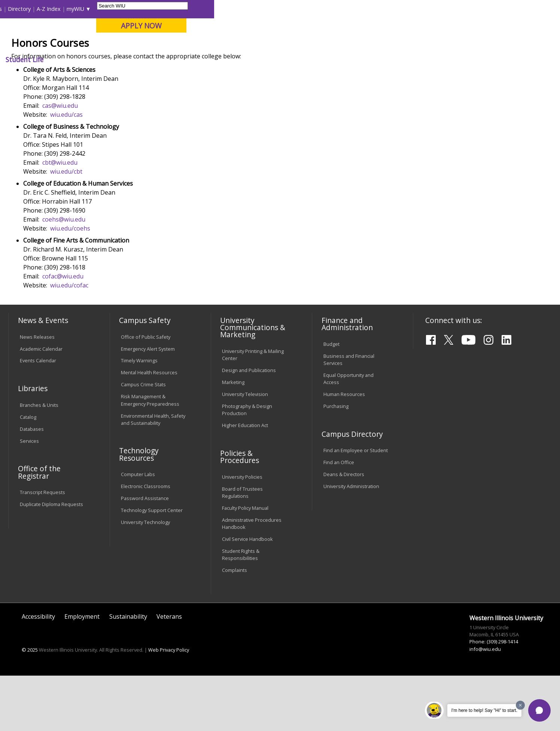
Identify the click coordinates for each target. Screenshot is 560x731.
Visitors (72, 9)
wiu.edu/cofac (69, 340)
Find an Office (339, 517)
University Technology (145, 577)
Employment (82, 671)
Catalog (28, 472)
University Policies (242, 532)
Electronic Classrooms (146, 541)
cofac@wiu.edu (63, 331)
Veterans (169, 671)
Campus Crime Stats (143, 440)
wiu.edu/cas (66, 170)
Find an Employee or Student (356, 505)
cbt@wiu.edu (60, 217)
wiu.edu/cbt (66, 226)
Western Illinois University (120, 32)
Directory (365, 9)
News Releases (37, 392)
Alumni (210, 60)
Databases (32, 484)
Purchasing (336, 461)
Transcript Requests (42, 547)
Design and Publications (249, 425)
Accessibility (38, 671)
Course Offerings (327, 9)
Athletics (283, 60)
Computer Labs (138, 529)
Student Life (370, 60)
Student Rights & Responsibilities (241, 610)
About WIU (61, 60)
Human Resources (344, 449)
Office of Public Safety (146, 392)
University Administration (351, 541)
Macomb (147, 45)
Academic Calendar (41, 404)
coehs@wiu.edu (64, 274)
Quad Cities (182, 45)
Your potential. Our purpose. (86, 45)
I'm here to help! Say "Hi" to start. (484, 710)
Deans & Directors (344, 529)
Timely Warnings (139, 416)
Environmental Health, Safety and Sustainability (153, 474)
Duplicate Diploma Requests (51, 559)
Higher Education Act (245, 480)
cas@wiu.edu (60, 161)
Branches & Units (39, 460)
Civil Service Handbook (247, 594)
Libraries (290, 9)
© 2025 (30, 705)
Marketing (233, 437)
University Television (245, 449)
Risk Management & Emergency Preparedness (150, 455)
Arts (246, 60)
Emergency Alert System (148, 404)
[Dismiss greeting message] (520, 705)
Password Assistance (145, 553)
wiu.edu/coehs (70, 283)
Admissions (164, 60)
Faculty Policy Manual (245, 563)
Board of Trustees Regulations (242, 547)
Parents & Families (34, 9)
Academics (112, 60)
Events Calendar (38, 416)
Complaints (235, 625)
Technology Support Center (152, 565)
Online (215, 45)
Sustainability (128, 671)
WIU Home (137, 77)
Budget (331, 399)
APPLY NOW (487, 26)
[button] (539, 710)
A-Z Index (395, 9)
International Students (115, 9)
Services (29, 496)
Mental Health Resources (149, 428)
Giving (324, 60)
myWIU (421, 9)
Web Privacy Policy (169, 705)
